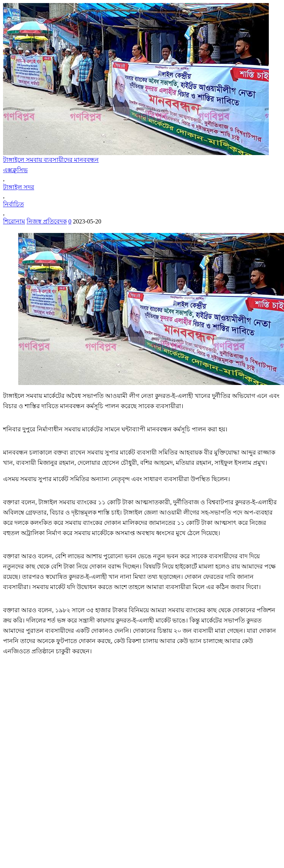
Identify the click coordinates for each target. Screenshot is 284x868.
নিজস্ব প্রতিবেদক (47, 221)
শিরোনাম (14, 221)
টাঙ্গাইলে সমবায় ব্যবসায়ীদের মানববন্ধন (51, 160)
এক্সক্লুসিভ (15, 170)
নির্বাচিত (13, 204)
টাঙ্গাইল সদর (19, 187)
